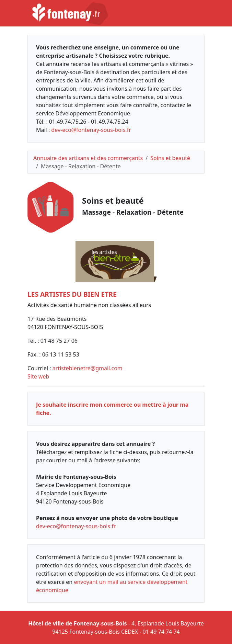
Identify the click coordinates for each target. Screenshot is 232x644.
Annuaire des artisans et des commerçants (88, 158)
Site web (38, 376)
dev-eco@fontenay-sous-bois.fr (91, 130)
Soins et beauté (170, 158)
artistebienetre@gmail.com (88, 368)
